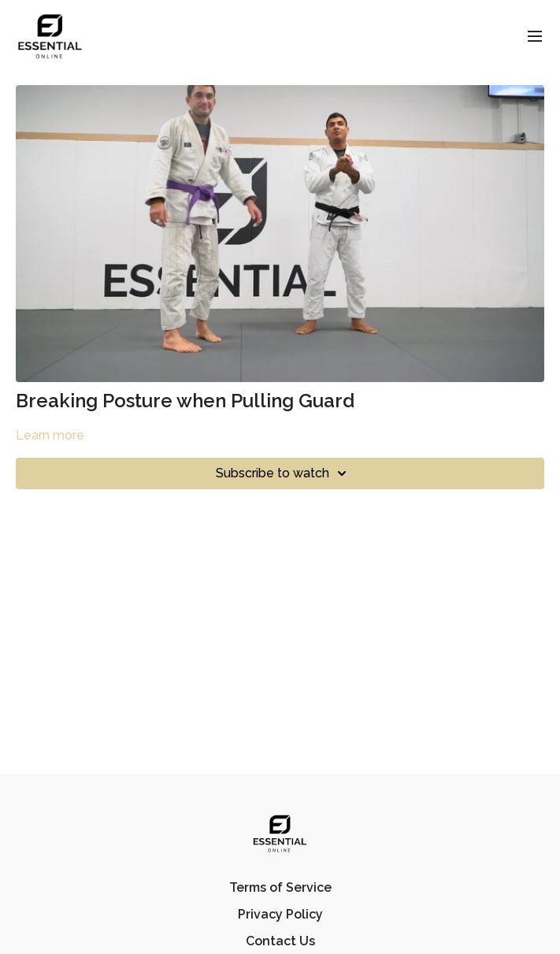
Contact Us (280, 941)
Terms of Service (280, 887)
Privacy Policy (280, 914)
